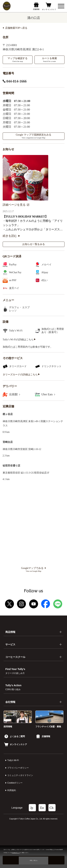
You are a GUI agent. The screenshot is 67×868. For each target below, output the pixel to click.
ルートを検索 (49, 60)
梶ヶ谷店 (8, 414)
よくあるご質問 (15, 736)
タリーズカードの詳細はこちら (21, 375)
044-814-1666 (15, 81)
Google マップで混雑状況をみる (33, 136)
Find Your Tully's (15, 671)
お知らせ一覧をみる (34, 244)
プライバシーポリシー (18, 768)
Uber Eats (48, 394)
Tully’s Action (13, 687)
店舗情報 (43, 736)
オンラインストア (16, 744)
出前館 (15, 394)
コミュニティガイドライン (20, 775)
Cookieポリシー (15, 783)
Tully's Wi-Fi (13, 760)
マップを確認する (18, 60)
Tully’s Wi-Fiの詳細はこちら (19, 340)
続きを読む (11, 236)
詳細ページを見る (16, 205)
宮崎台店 (8, 442)
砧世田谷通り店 (11, 466)
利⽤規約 (12, 790)
